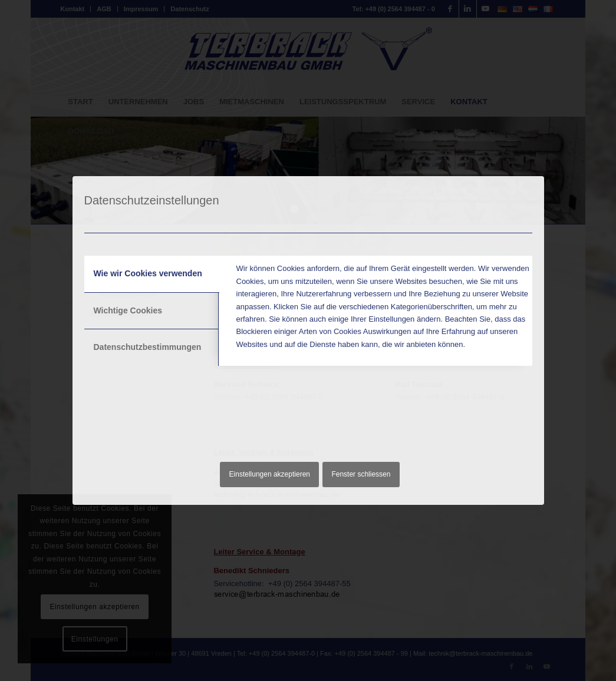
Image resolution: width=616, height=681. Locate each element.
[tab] (152, 274)
